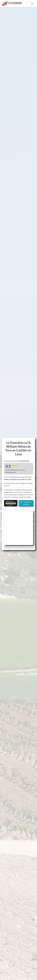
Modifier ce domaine (26, 503)
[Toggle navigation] (32, 3)
